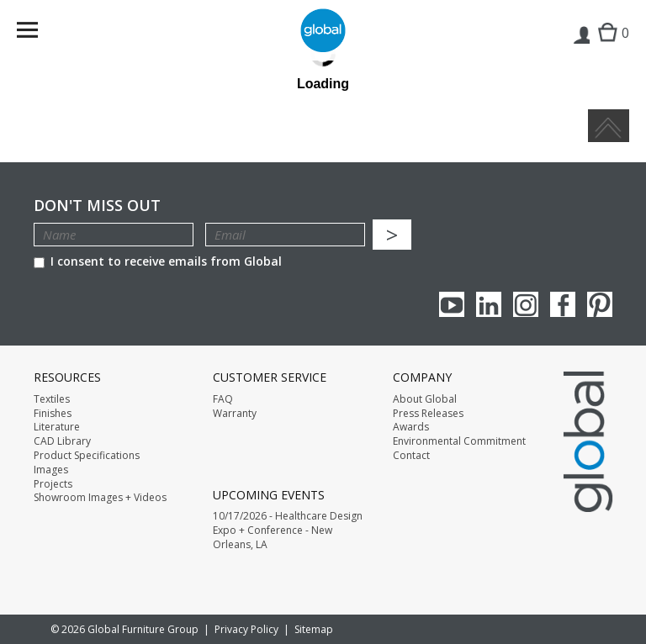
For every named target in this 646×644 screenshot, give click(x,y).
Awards (411, 427)
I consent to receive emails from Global (158, 261)
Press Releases (428, 414)
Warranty (235, 414)
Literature (57, 427)
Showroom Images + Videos (100, 498)
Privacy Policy (246, 629)
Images (51, 470)
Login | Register (581, 47)
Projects (53, 484)
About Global (425, 399)
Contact (411, 456)
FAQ (223, 399)
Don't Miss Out (97, 206)
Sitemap (314, 629)
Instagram (526, 304)
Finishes (53, 414)
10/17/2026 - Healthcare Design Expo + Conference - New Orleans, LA (288, 531)
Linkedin (489, 304)
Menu (38, 33)
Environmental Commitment (459, 441)
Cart (609, 47)
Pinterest (600, 304)
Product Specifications (87, 456)
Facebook (563, 304)
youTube (452, 304)
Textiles (52, 399)
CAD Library (62, 441)
